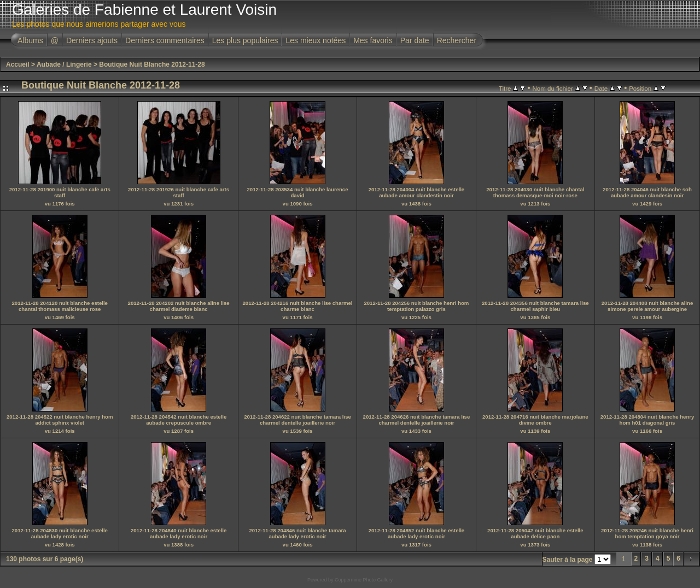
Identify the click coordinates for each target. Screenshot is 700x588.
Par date (415, 40)
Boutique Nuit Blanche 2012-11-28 (152, 64)
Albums (30, 40)
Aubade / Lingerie (64, 64)
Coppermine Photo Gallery (364, 580)
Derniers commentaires (165, 40)
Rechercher (457, 40)
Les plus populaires (245, 40)
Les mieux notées (316, 40)
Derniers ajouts (92, 40)
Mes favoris (373, 40)
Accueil (18, 64)
